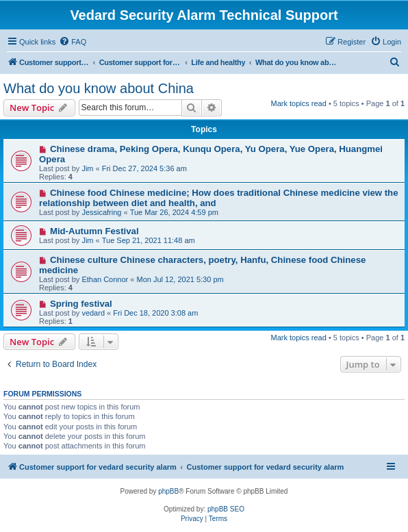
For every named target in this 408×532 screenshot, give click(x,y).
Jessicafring (101, 212)
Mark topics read (299, 103)
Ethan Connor (105, 279)
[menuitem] (73, 42)
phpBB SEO (226, 509)
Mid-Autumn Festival (94, 231)
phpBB (168, 491)
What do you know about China (99, 88)
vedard (93, 313)
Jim (87, 168)
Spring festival (81, 304)
